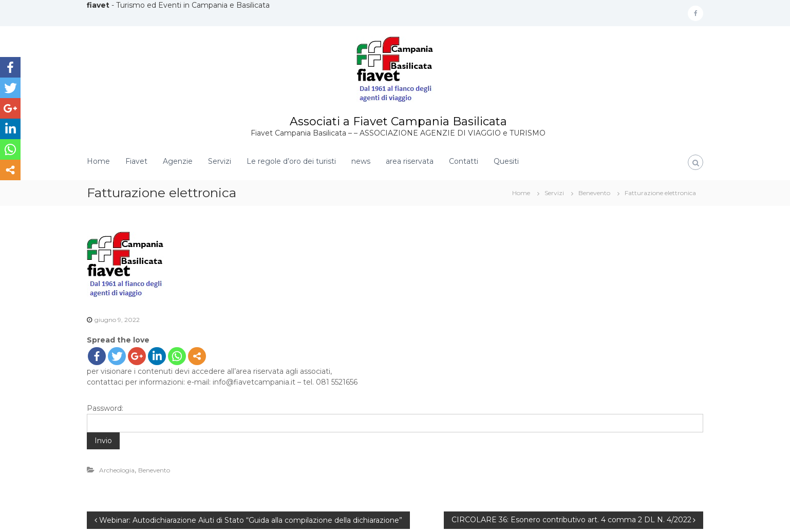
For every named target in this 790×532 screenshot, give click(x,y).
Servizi (220, 161)
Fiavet (136, 161)
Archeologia (117, 470)
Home (98, 161)
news (361, 161)
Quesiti (506, 161)
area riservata (410, 161)
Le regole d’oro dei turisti (291, 161)
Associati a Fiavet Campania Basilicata (398, 121)
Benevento (594, 193)
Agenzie (178, 161)
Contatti (464, 161)
